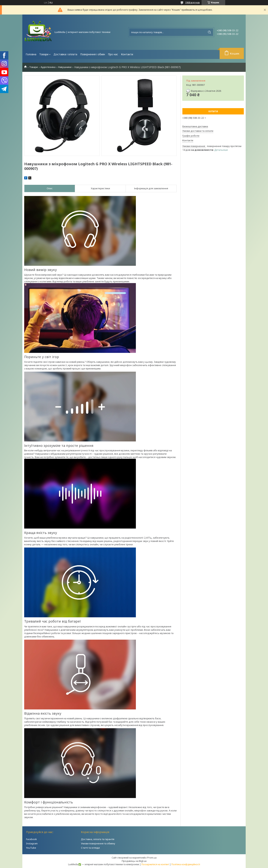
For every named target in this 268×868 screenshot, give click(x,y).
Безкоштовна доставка (195, 126)
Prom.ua (152, 858)
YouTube (31, 848)
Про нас (113, 54)
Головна (31, 54)
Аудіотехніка (48, 67)
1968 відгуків (192, 2)
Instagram (32, 843)
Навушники (65, 67)
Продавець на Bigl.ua (134, 861)
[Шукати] (209, 32)
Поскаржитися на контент (155, 864)
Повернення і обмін (93, 54)
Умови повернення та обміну (98, 843)
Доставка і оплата (65, 54)
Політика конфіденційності (186, 864)
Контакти (127, 54)
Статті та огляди (90, 848)
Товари (44, 54)
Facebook (31, 839)
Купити (213, 111)
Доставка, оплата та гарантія (98, 839)
